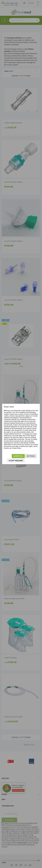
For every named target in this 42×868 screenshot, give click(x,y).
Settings (31, 456)
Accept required (16, 461)
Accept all (18, 456)
